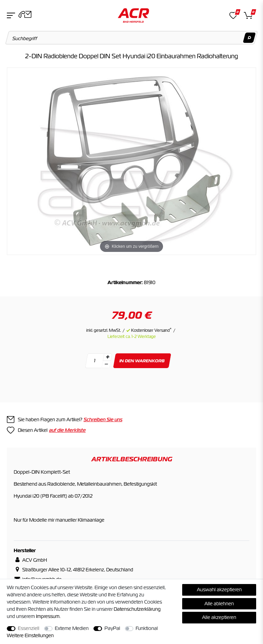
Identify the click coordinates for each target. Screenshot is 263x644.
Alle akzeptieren (219, 617)
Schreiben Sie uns (103, 420)
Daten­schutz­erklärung (137, 609)
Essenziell (29, 628)
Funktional (147, 628)
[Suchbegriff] (132, 38)
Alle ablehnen (219, 604)
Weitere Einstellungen (30, 635)
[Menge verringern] (106, 364)
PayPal (112, 628)
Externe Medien (72, 628)
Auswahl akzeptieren (219, 590)
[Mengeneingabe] (95, 361)
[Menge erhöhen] (108, 357)
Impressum (48, 616)
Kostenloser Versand (151, 330)
